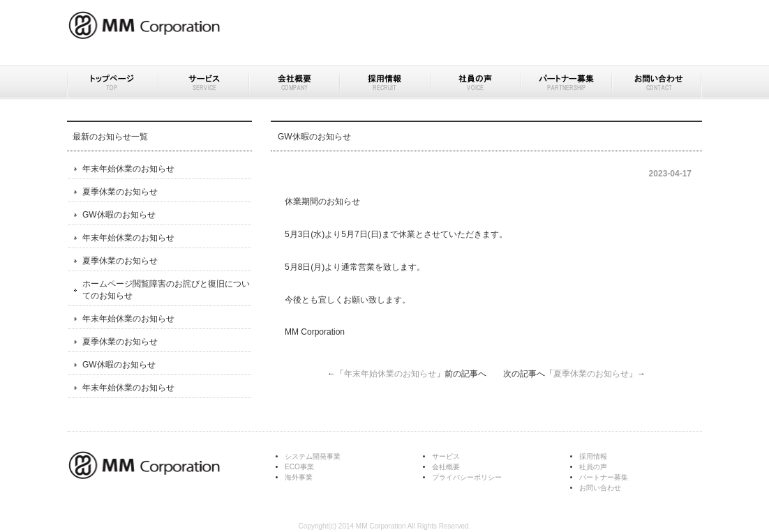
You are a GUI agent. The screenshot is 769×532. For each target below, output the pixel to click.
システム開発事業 (313, 456)
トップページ (112, 82)
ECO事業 (299, 467)
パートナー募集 (566, 82)
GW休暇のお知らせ (119, 215)
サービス (203, 82)
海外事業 (299, 477)
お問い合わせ (657, 82)
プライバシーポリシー (467, 477)
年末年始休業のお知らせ (390, 374)
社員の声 (475, 82)
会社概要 (294, 82)
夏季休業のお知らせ (591, 374)
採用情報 (384, 82)
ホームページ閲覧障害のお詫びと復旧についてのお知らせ (166, 290)
